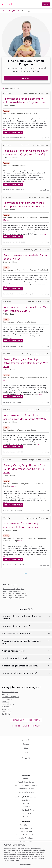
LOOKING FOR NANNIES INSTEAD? (26, 726)
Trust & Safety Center (26, 782)
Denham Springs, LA (10, 692)
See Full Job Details (13, 132)
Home (5, 11)
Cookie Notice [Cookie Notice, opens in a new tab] (14, 860)
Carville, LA (6, 714)
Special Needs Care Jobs (26, 835)
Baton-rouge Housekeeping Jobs (15, 598)
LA (19, 11)
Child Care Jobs (26, 831)
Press (26, 752)
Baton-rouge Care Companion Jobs (16, 593)
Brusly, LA (5, 694)
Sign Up (46, 4)
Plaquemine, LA (8, 704)
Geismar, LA (6, 711)
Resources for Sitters (26, 792)
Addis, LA (5, 702)
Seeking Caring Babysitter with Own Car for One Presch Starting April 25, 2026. (24, 469)
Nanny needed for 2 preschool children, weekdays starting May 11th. (25, 417)
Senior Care (26, 813)
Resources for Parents (26, 789)
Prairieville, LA (7, 699)
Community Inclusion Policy (26, 785)
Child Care (26, 807)
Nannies (26, 803)
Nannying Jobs (26, 828)
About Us (26, 740)
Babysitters (26, 800)
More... (6, 220)
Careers (26, 744)
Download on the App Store (26, 767)
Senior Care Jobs (26, 838)
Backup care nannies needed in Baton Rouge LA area (25, 257)
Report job (45, 138)
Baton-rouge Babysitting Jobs (14, 589)
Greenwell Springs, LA (10, 697)
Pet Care (26, 817)
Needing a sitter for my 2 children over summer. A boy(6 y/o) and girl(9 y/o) (26, 152)
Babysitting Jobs (26, 825)
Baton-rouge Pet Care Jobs (13, 591)
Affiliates (26, 779)
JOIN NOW (26, 78)
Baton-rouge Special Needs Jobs (15, 595)
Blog (26, 748)
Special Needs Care (26, 810)
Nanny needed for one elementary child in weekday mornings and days (24, 101)
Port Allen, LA (7, 707)
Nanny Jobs (13, 11)
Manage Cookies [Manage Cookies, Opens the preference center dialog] (25, 864)
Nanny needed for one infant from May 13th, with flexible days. (26, 309)
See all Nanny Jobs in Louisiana (26, 720)
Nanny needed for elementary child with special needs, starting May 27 (24, 205)
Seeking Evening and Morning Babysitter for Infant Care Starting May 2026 (26, 363)
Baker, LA (5, 709)
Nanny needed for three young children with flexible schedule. (21, 525)
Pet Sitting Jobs (26, 841)
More (5, 130)
